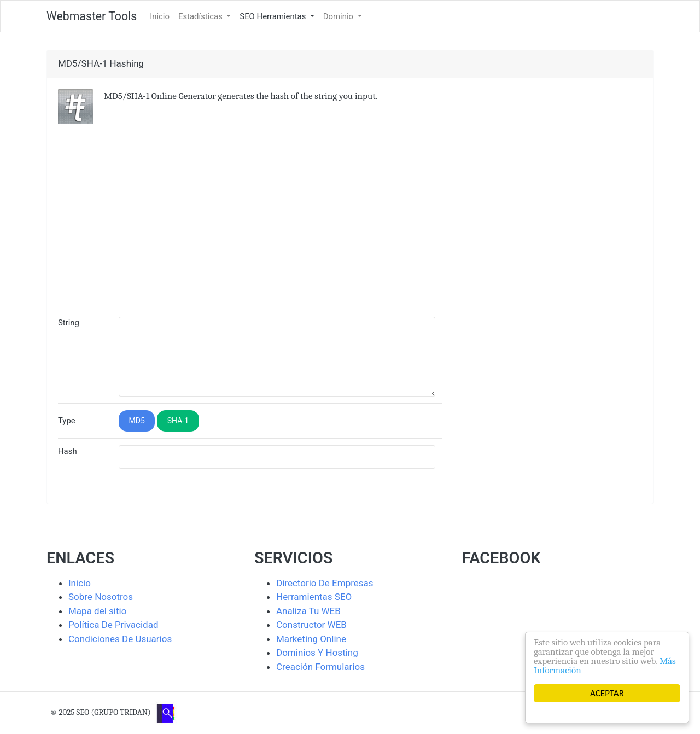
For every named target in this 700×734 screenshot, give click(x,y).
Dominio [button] (339, 16)
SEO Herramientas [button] (274, 16)
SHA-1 (178, 421)
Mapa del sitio (97, 611)
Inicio (160, 16)
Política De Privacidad (113, 625)
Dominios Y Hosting (317, 653)
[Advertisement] (350, 228)
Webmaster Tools (92, 16)
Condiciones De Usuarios (120, 639)
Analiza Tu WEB (308, 611)
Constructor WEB (311, 625)
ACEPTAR (607, 693)
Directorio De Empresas (325, 583)
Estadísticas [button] (202, 16)
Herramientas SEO (314, 597)
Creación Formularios (320, 667)
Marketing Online (311, 639)
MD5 (137, 421)
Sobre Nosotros (101, 597)
